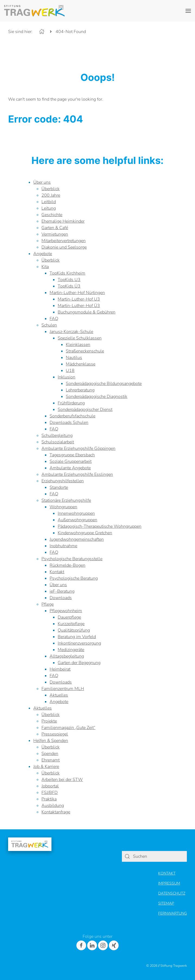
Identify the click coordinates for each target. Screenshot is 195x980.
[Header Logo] (34, 11)
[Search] (127, 856)
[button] (188, 11)
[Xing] (114, 945)
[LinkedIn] (92, 945)
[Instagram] (103, 945)
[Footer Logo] (30, 844)
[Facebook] (81, 945)
